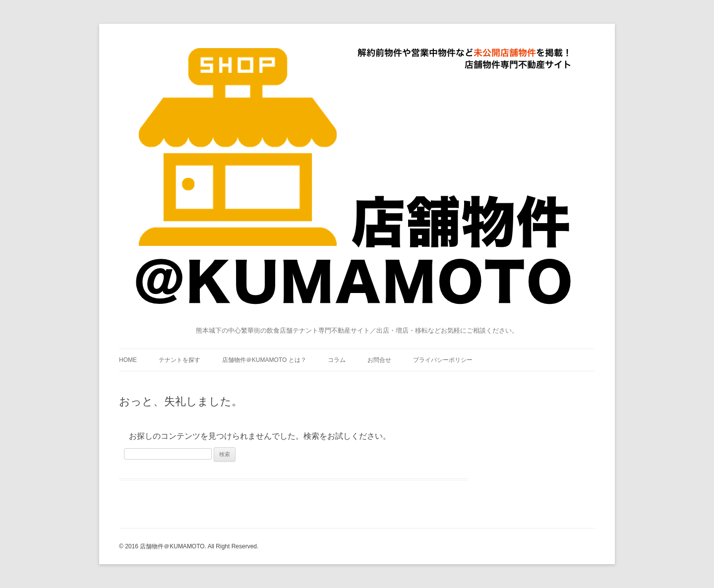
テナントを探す (179, 360)
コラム (337, 360)
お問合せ (379, 360)
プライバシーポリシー (443, 360)
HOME (128, 360)
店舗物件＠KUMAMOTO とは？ (264, 360)
